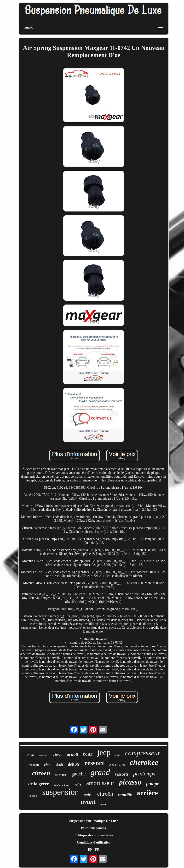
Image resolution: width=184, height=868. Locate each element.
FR (97, 850)
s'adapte (34, 765)
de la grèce (39, 784)
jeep (104, 752)
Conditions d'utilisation (94, 842)
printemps (144, 774)
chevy (57, 755)
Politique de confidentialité (94, 835)
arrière (147, 793)
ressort (94, 763)
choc (48, 765)
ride (118, 755)
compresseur (143, 753)
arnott (73, 754)
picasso (130, 782)
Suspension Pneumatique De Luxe (94, 821)
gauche (78, 774)
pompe (153, 784)
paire (88, 795)
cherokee (144, 762)
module (33, 796)
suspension (61, 792)
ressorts (122, 774)
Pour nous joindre (94, 828)
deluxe (74, 764)
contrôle (125, 795)
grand (100, 772)
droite (31, 755)
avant (88, 802)
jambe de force (62, 785)
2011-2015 (117, 765)
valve (78, 784)
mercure (61, 775)
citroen (41, 773)
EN (90, 850)
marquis (44, 755)
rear (88, 754)
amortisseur (100, 783)
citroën (105, 794)
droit (59, 765)
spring (103, 804)
